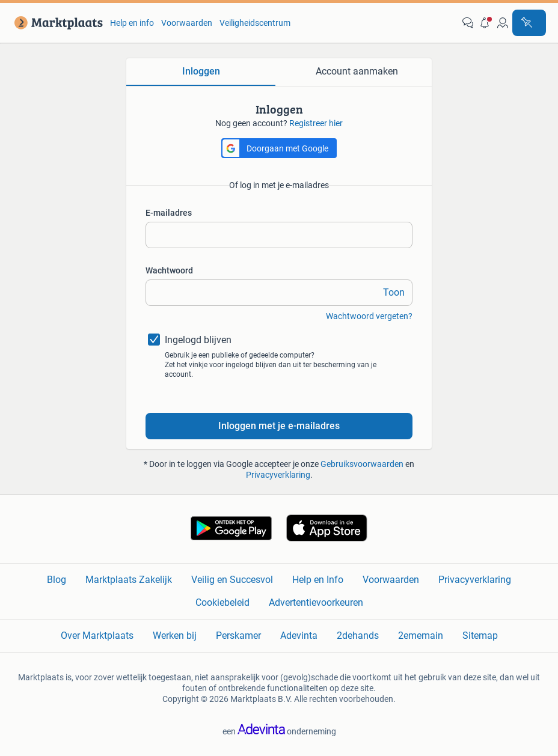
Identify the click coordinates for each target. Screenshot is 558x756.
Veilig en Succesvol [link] (232, 580)
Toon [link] (394, 292)
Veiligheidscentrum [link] (255, 23)
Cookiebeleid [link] (222, 602)
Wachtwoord (169, 270)
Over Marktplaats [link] (97, 636)
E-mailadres (169, 213)
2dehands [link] (358, 636)
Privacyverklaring (278, 475)
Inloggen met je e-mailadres (279, 426)
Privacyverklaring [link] (475, 580)
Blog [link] (57, 580)
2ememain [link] (421, 636)
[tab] (201, 72)
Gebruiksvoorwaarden (362, 464)
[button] (485, 23)
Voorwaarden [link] (187, 23)
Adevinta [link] (299, 636)
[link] (56, 23)
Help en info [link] (132, 23)
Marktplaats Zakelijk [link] (129, 580)
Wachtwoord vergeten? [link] (369, 316)
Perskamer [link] (238, 636)
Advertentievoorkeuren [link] (316, 602)
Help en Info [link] (318, 580)
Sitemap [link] (480, 636)
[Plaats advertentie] (529, 23)
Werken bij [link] (175, 636)
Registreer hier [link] (316, 123)
